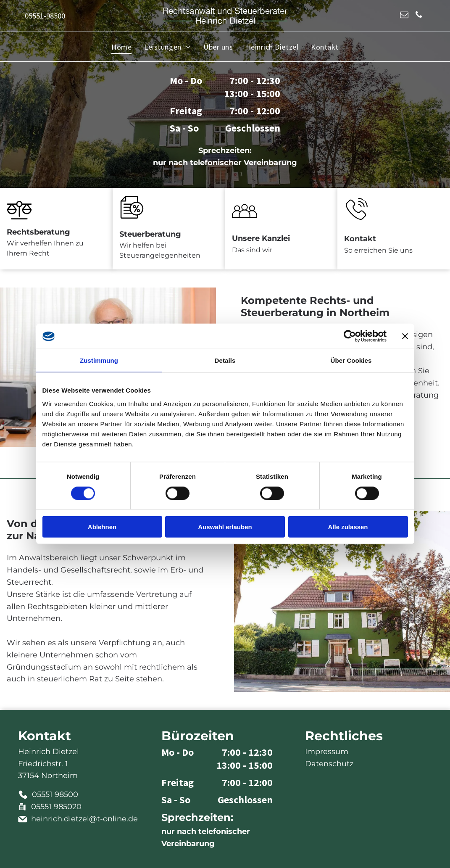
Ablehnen (102, 527)
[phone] (419, 16)
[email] (404, 16)
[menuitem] (121, 47)
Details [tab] (225, 360)
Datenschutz (329, 764)
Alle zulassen (348, 527)
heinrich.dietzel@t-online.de (84, 819)
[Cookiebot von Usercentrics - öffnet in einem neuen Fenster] (350, 336)
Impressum (327, 752)
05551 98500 (55, 794)
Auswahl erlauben (225, 527)
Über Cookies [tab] (351, 360)
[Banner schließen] (405, 336)
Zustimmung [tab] (99, 360)
